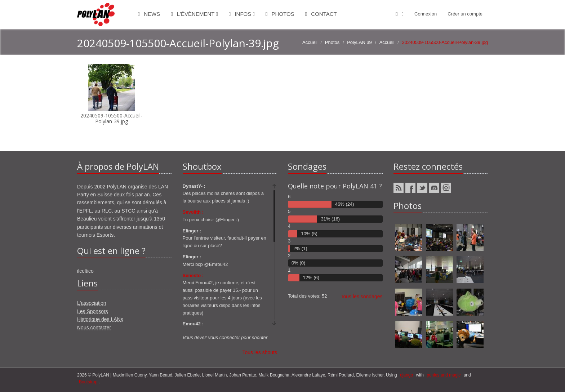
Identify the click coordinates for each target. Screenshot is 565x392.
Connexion (426, 14)
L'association (92, 303)
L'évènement (194, 14)
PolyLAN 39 (359, 42)
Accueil (310, 42)
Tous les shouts (260, 352)
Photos (280, 14)
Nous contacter (94, 328)
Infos (242, 14)
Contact (321, 14)
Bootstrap (88, 382)
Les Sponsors (93, 311)
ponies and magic (444, 375)
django (406, 375)
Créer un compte (465, 14)
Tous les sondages (362, 297)
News (149, 14)
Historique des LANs (100, 319)
